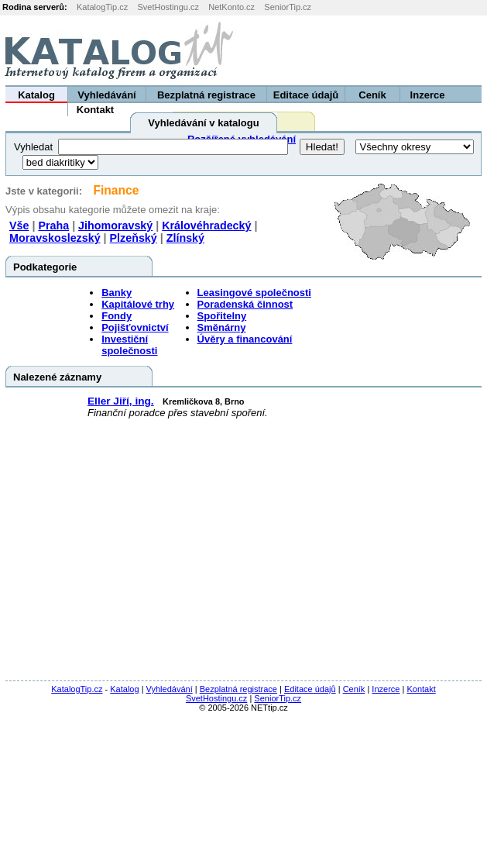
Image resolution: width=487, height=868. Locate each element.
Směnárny (222, 327)
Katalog (36, 95)
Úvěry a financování (245, 339)
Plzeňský (134, 238)
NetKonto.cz (231, 7)
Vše (19, 226)
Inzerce (428, 95)
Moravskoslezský (55, 238)
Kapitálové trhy (138, 304)
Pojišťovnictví (135, 327)
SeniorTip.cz (288, 7)
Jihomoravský (115, 226)
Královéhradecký (206, 226)
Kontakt (95, 110)
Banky (117, 293)
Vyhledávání (106, 95)
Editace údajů (306, 95)
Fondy (117, 316)
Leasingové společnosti (254, 293)
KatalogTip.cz (102, 7)
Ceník (372, 95)
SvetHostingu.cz (168, 7)
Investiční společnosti (129, 345)
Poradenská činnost (245, 304)
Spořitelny (222, 316)
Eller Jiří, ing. (121, 401)
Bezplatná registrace (206, 95)
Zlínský (185, 238)
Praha (53, 226)
